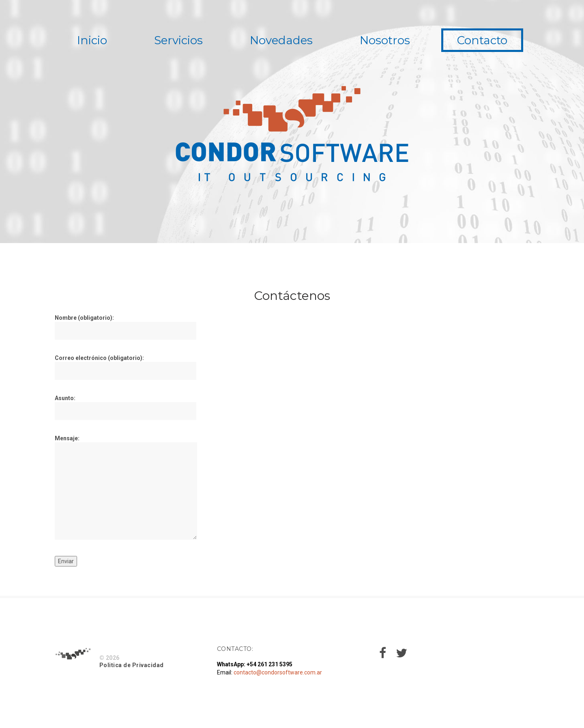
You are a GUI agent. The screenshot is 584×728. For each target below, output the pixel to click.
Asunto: (126, 407)
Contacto (482, 40)
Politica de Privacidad (132, 665)
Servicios (178, 40)
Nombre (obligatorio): (126, 327)
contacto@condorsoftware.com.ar (278, 672)
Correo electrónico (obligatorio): (126, 367)
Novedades (281, 40)
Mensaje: (126, 488)
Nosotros (385, 40)
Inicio (92, 40)
